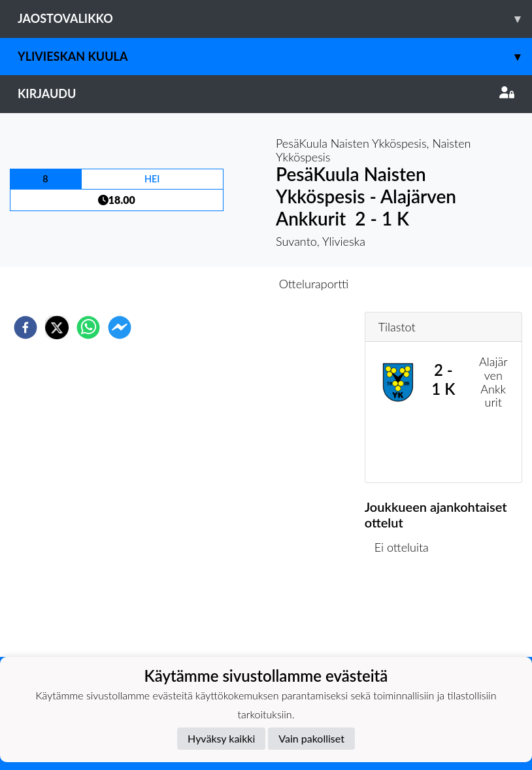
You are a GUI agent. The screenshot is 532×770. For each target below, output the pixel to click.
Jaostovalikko (275, 19)
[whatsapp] (88, 327)
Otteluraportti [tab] (314, 284)
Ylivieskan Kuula (275, 57)
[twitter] (57, 327)
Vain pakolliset (311, 738)
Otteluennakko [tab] (221, 284)
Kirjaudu (266, 93)
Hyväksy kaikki (221, 738)
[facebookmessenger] (120, 327)
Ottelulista (407, 613)
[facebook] (25, 327)
